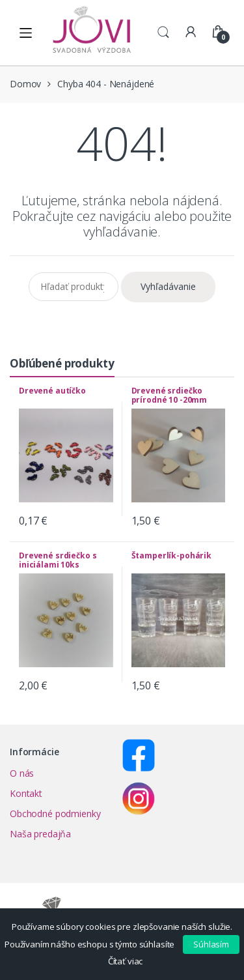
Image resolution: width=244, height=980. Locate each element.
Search (163, 33)
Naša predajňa (40, 834)
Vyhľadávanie (168, 286)
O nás (22, 773)
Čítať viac (126, 961)
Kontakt (26, 793)
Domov (25, 84)
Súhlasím (211, 944)
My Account (191, 33)
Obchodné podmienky (55, 814)
